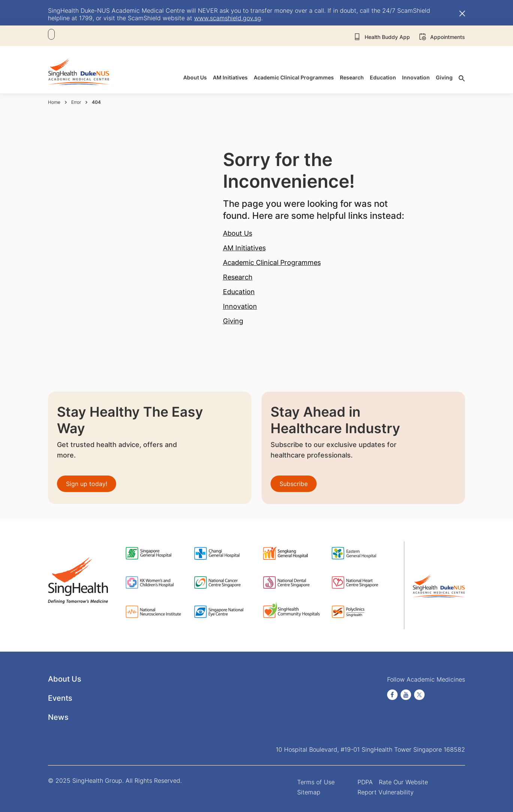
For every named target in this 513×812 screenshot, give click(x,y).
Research (238, 277)
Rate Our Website (403, 782)
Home (54, 102)
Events (60, 698)
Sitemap (309, 792)
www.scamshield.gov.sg (228, 18)
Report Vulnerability (386, 792)
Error (76, 102)
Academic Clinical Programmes (272, 262)
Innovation (240, 306)
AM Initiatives (244, 248)
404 (96, 102)
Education (239, 292)
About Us (238, 233)
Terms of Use (316, 782)
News (58, 717)
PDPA (365, 782)
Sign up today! (87, 484)
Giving (233, 321)
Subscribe (294, 484)
